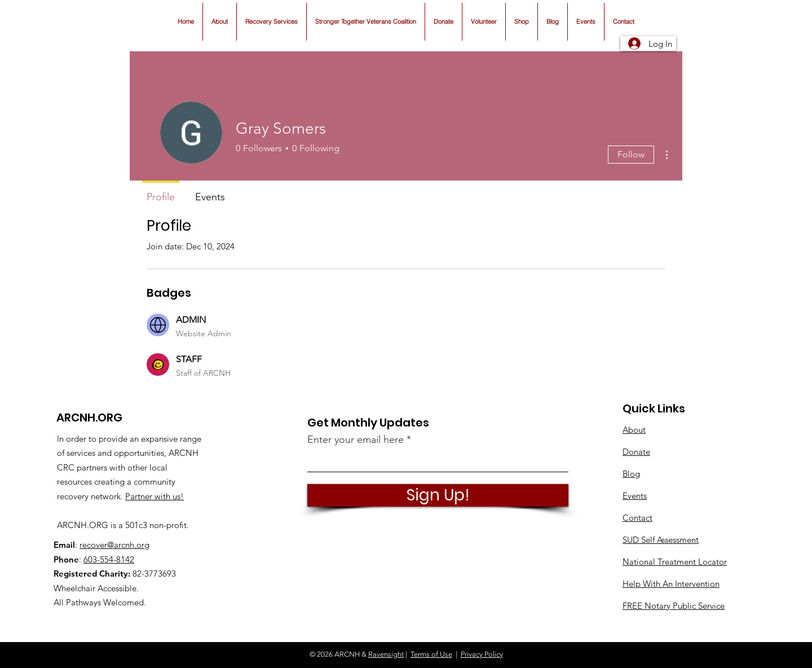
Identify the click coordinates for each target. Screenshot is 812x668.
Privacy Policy (482, 654)
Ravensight (386, 654)
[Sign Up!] (438, 495)
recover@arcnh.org (114, 545)
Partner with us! (155, 496)
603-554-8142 (109, 559)
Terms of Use (431, 654)
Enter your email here (356, 440)
